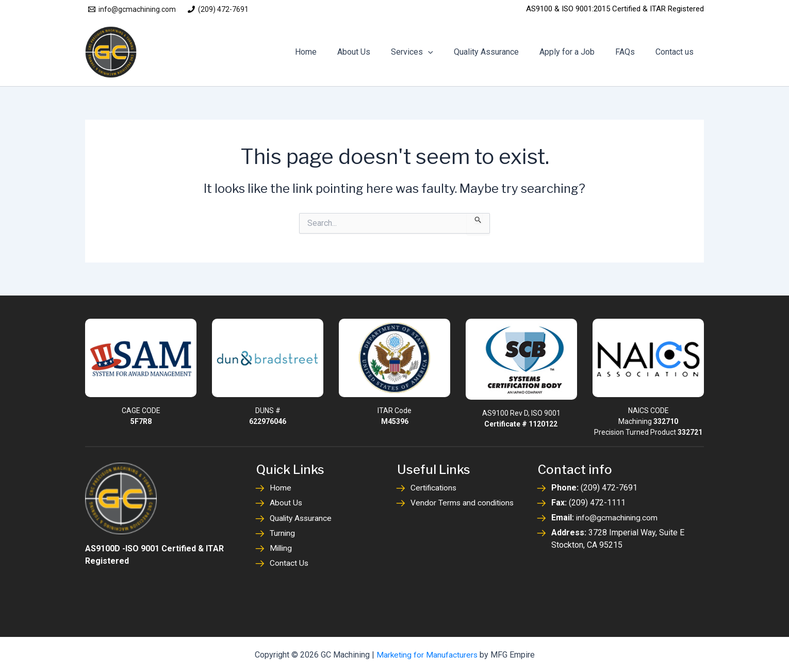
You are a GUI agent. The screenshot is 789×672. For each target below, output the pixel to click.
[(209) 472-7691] (218, 9)
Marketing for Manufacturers (427, 654)
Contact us (677, 52)
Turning (283, 532)
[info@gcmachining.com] (132, 9)
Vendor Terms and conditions (463, 503)
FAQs (631, 52)
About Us (376, 52)
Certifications (434, 488)
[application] (447, 52)
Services (431, 52)
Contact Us (289, 562)
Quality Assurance (501, 52)
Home (333, 52)
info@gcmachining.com (618, 518)
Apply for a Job (577, 52)
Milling (282, 547)
